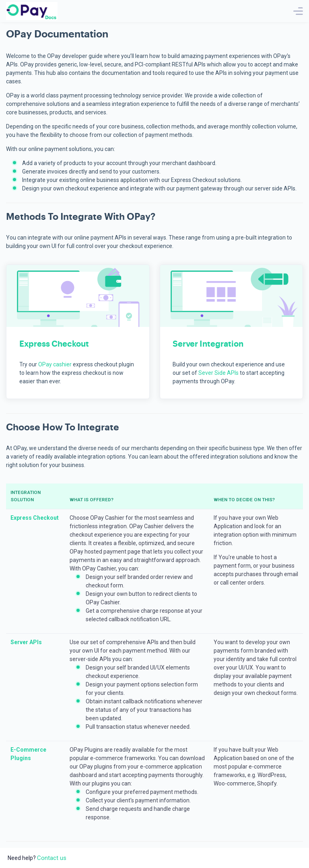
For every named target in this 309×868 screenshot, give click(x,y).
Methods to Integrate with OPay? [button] (81, 217)
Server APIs (26, 642)
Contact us (52, 858)
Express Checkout (54, 344)
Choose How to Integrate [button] (63, 427)
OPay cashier (55, 364)
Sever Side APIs (218, 373)
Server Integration (208, 344)
